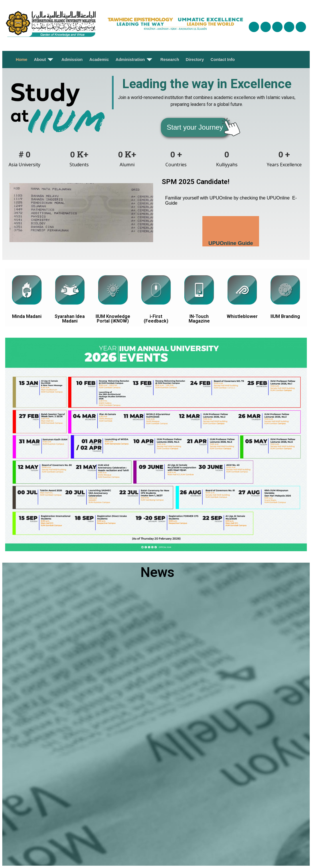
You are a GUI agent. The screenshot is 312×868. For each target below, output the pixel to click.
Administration (134, 60)
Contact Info (222, 60)
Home (22, 60)
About (45, 60)
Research (169, 60)
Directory (194, 60)
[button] (195, 127)
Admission (72, 60)
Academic (99, 60)
